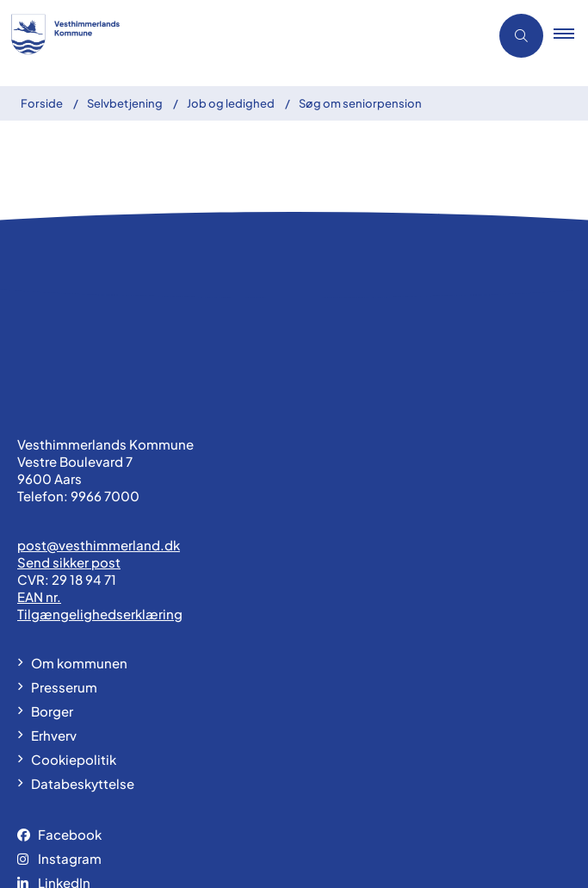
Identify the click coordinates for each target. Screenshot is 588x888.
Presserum (64, 601)
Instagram (70, 772)
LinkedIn (64, 796)
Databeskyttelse (83, 697)
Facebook (70, 748)
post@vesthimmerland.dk (99, 459)
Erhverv (54, 649)
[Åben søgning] (521, 36)
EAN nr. (39, 510)
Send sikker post (69, 476)
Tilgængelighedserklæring (100, 528)
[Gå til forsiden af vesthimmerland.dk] (70, 36)
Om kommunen (79, 577)
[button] (571, 36)
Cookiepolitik (74, 673)
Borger (52, 625)
